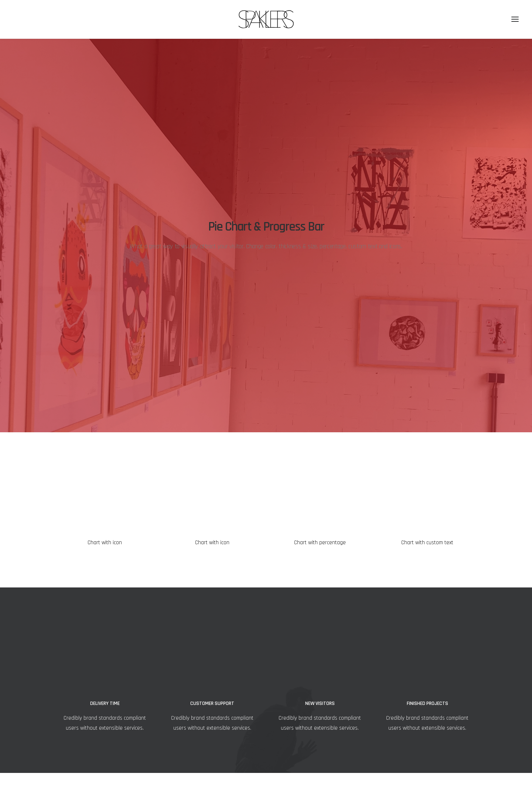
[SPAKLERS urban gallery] (266, 19)
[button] (515, 19)
